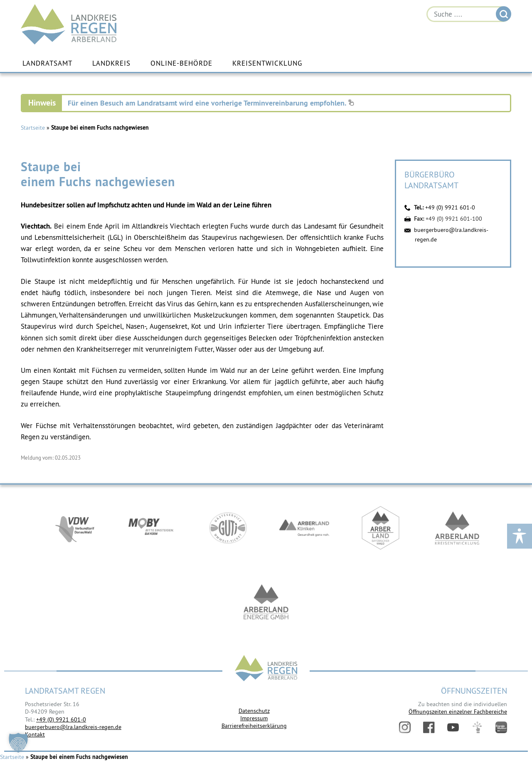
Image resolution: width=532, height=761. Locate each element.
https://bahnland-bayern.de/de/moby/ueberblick (151, 531)
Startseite (33, 128)
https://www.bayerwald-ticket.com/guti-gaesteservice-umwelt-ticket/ (228, 531)
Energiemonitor (501, 727)
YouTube (453, 727)
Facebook (429, 727)
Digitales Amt (477, 727)
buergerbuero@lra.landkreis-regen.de (73, 727)
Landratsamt (47, 64)
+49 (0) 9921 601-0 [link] (61, 719)
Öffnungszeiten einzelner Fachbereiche (458, 712)
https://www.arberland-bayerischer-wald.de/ (381, 531)
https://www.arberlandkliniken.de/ (304, 531)
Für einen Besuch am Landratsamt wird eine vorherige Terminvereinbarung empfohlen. (211, 103)
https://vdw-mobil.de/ (75, 531)
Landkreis (111, 64)
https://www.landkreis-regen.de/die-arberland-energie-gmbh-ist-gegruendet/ (266, 606)
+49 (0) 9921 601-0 (450, 208)
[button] (18, 743)
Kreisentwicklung (267, 64)
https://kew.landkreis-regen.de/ (457, 531)
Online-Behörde (181, 64)
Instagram (405, 727)
